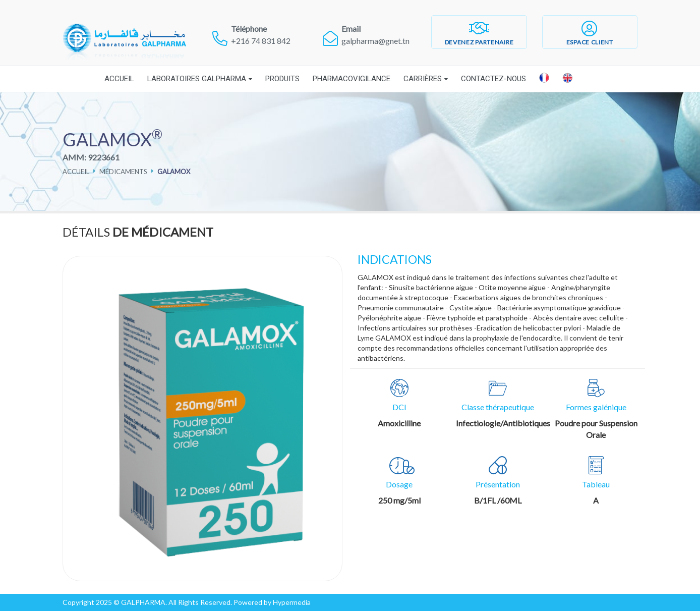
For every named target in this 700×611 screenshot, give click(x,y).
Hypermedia (292, 602)
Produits (282, 79)
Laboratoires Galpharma (197, 79)
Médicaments (123, 172)
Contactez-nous (493, 79)
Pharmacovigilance (352, 79)
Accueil (119, 79)
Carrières (423, 79)
